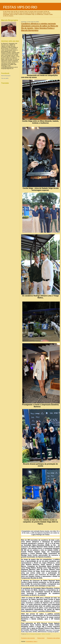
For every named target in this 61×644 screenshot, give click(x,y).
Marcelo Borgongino (6, 76)
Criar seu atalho (5, 78)
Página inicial (41, 638)
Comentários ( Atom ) (32, 641)
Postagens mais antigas (53, 638)
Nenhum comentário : (46, 634)
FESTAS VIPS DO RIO (20, 7)
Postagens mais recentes (28, 638)
